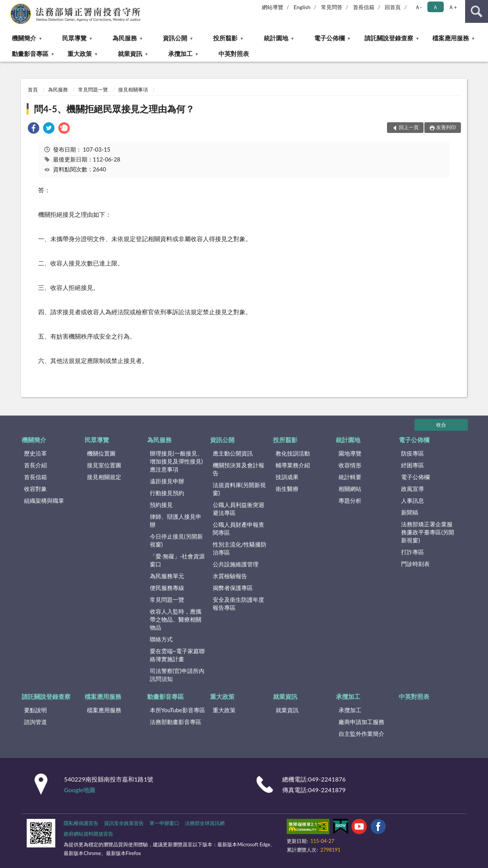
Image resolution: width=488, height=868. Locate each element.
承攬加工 (180, 54)
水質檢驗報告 (230, 576)
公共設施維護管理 (236, 564)
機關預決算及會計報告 (238, 469)
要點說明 (35, 710)
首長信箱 (364, 7)
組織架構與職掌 (44, 500)
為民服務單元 (167, 576)
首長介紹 (35, 465)
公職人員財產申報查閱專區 (238, 528)
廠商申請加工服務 (361, 722)
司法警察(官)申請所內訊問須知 (177, 675)
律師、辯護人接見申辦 (176, 520)
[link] (34, 129)
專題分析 (350, 500)
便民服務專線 (167, 588)
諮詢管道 (35, 722)
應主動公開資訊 (233, 453)
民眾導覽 (74, 38)
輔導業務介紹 (293, 465)
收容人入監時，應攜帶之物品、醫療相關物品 (176, 619)
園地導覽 (350, 453)
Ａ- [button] (418, 7)
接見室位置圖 (104, 465)
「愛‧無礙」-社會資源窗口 (177, 560)
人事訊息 (413, 500)
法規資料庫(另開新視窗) (239, 489)
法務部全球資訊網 (205, 823)
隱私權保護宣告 (81, 823)
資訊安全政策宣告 (124, 823)
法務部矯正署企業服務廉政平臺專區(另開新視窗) (428, 532)
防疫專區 (413, 453)
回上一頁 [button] (409, 127)
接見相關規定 (104, 477)
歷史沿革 (35, 453)
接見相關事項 (133, 90)
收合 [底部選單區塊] (441, 425)
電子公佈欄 (329, 38)
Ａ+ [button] (453, 7)
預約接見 (161, 505)
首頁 (33, 90)
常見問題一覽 (93, 90)
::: (6, 6)
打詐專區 (413, 552)
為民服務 (125, 38)
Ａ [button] (435, 7)
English (302, 7)
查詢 (477, 11)
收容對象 (35, 489)
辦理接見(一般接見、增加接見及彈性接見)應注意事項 (176, 461)
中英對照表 (234, 54)
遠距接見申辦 (167, 481)
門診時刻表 (415, 564)
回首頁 (393, 7)
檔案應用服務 (451, 38)
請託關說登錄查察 (389, 38)
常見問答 (332, 7)
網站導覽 (273, 7)
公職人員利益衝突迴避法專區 (238, 509)
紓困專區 (413, 465)
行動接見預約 (167, 493)
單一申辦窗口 (164, 823)
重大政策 (80, 54)
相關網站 (350, 489)
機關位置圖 (101, 453)
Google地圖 (80, 790)
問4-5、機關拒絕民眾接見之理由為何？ (114, 109)
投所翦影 (225, 38)
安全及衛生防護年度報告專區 (238, 603)
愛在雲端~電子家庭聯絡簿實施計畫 (177, 655)
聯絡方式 (161, 639)
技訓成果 (287, 477)
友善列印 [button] (446, 127)
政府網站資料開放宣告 (88, 834)
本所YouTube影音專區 (177, 710)
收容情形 (350, 465)
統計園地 (276, 38)
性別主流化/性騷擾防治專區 (240, 548)
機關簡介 (24, 38)
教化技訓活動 (293, 453)
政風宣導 (413, 489)
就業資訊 (130, 54)
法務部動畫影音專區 (176, 722)
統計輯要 (350, 477)
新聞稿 (410, 512)
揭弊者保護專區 (233, 588)
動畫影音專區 (30, 54)
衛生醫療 (287, 489)
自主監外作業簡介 (361, 734)
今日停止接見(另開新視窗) (176, 540)
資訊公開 (175, 38)
